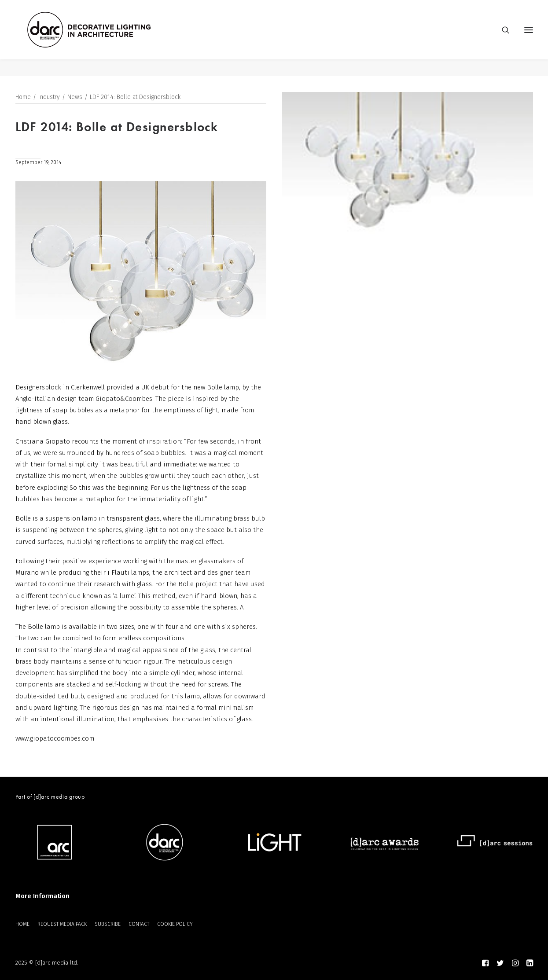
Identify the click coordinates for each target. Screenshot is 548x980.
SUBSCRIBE (108, 924)
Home (23, 97)
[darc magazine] (107, 38)
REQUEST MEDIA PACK (62, 924)
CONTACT (139, 924)
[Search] (502, 38)
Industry (49, 97)
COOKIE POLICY (175, 924)
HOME (22, 924)
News (75, 97)
